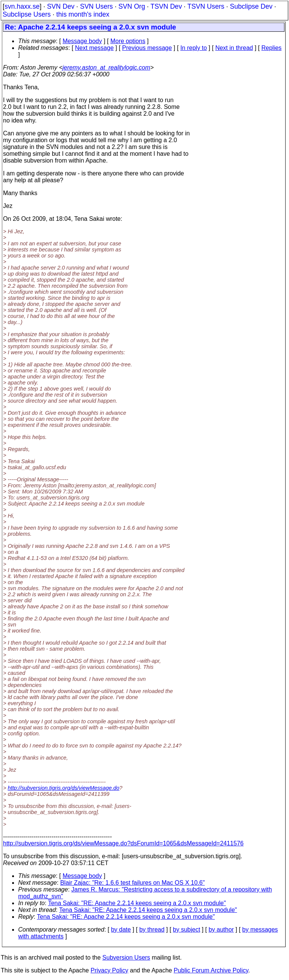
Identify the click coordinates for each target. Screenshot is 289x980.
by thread (152, 930)
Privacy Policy (109, 970)
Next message (94, 48)
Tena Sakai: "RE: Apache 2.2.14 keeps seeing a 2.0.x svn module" (137, 903)
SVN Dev (61, 6)
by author (221, 930)
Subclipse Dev (251, 6)
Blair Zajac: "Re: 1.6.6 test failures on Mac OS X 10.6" (132, 883)
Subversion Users (126, 958)
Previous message (147, 48)
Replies (271, 48)
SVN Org (132, 6)
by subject (186, 930)
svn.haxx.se (22, 6)
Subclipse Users (27, 14)
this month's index (83, 14)
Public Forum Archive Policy (211, 970)
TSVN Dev (166, 6)
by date (121, 930)
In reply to (194, 48)
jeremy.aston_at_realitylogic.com (106, 67)
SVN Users (96, 6)
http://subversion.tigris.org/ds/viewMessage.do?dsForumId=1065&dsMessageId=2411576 (123, 843)
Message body (82, 41)
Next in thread (234, 48)
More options (128, 41)
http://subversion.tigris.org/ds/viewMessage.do (63, 788)
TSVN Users (206, 6)
